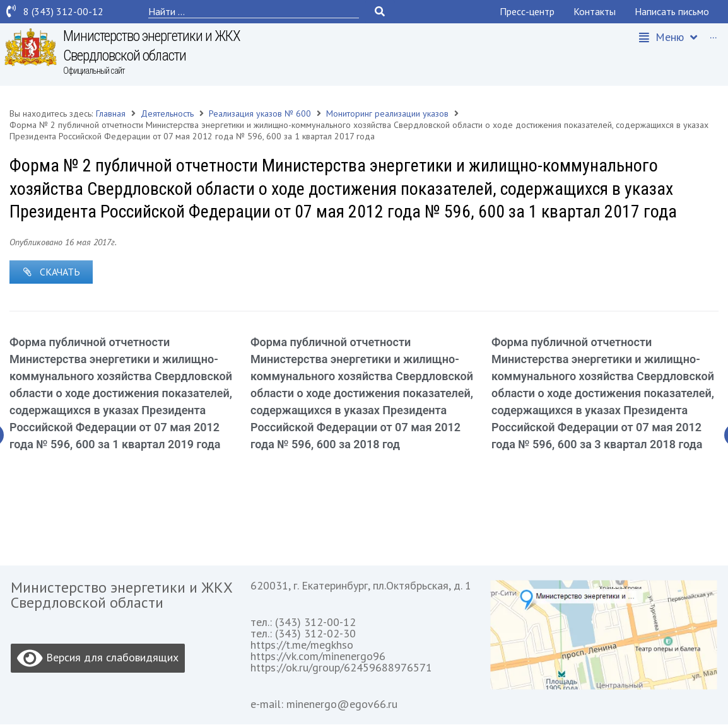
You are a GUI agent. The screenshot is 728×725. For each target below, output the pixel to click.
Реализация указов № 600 (260, 113)
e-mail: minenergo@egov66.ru (324, 705)
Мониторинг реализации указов (387, 113)
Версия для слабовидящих (98, 659)
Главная (111, 113)
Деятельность (167, 113)
